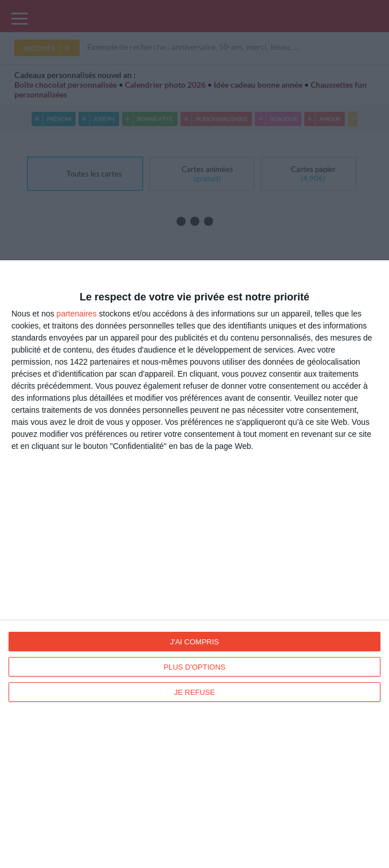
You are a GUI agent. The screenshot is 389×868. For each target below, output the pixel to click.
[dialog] (194, 564)
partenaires (77, 314)
